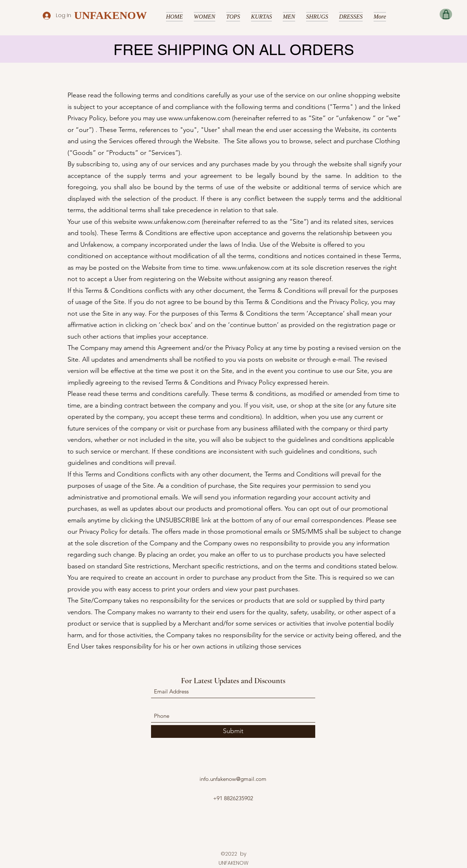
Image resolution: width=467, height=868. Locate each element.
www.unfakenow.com (199, 118)
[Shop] (446, 14)
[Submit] (233, 731)
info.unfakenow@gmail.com (233, 779)
